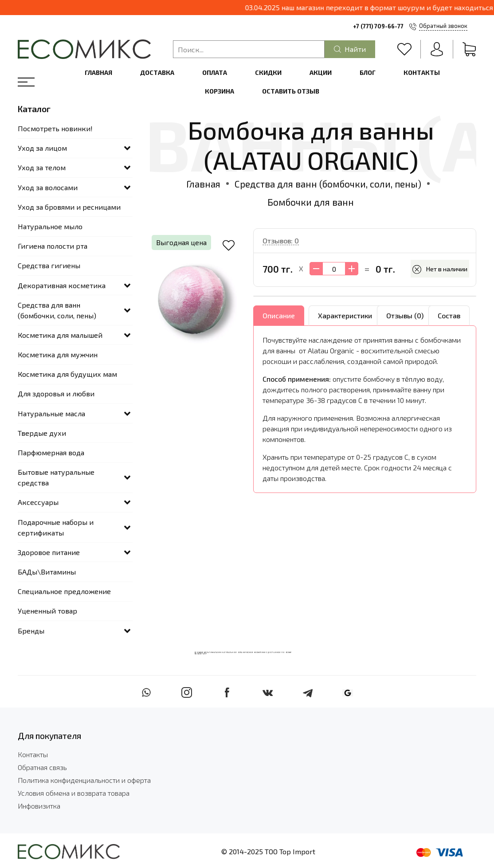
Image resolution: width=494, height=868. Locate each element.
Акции (321, 72)
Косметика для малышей (60, 335)
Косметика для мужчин (58, 354)
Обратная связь (42, 767)
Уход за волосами (48, 187)
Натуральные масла (51, 413)
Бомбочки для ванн (311, 202)
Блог (368, 72)
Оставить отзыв (291, 91)
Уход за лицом (42, 148)
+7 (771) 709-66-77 (378, 26)
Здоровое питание (49, 552)
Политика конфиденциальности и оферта (84, 780)
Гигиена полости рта (53, 246)
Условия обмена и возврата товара (74, 793)
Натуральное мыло (50, 226)
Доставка (157, 72)
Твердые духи (42, 433)
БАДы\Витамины (47, 572)
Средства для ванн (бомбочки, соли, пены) (328, 184)
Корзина (220, 91)
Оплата (215, 72)
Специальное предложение (64, 591)
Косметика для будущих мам (67, 374)
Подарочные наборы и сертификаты (56, 527)
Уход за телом (42, 167)
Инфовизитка (39, 806)
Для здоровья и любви (56, 393)
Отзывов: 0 (281, 240)
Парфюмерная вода (51, 452)
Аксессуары (38, 502)
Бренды (31, 631)
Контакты (422, 72)
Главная (98, 72)
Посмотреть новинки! (55, 128)
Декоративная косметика (62, 285)
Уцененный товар (47, 611)
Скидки (268, 72)
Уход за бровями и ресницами (69, 207)
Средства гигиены (49, 265)
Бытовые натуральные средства (56, 477)
